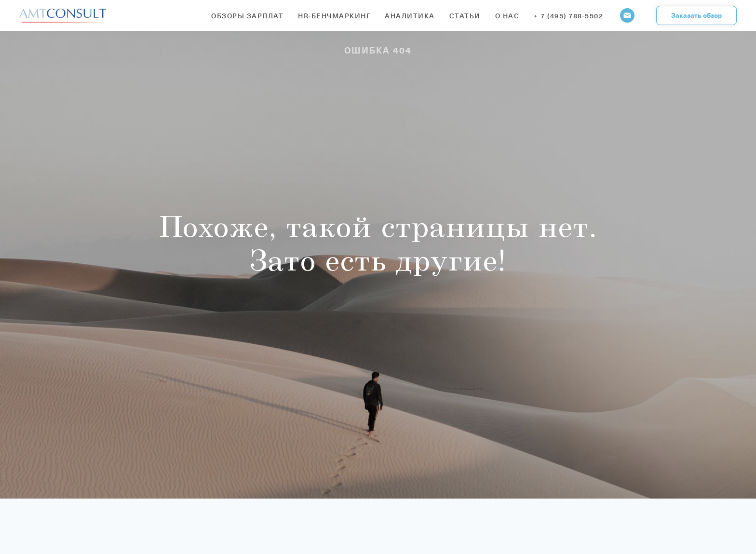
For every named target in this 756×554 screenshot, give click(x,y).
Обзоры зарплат (247, 16)
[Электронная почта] (627, 15)
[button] (696, 15)
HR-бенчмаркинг (334, 16)
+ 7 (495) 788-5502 (568, 16)
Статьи (465, 16)
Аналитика (410, 16)
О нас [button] (507, 16)
